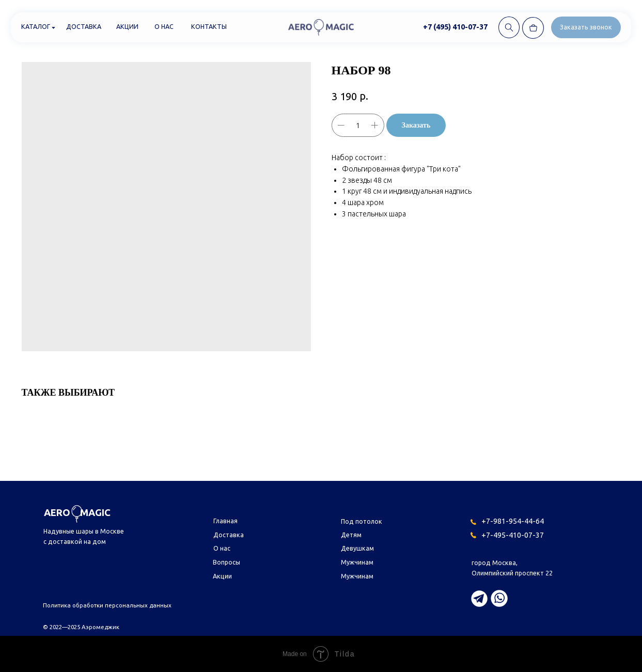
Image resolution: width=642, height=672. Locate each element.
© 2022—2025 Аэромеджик (81, 627)
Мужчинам (357, 562)
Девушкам (357, 548)
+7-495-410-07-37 (513, 535)
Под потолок (362, 521)
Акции (127, 26)
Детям (351, 535)
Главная (225, 521)
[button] (586, 27)
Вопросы (226, 562)
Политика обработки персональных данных (107, 605)
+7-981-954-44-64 (513, 521)
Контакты (209, 26)
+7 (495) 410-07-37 (455, 27)
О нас (164, 26)
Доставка (84, 26)
